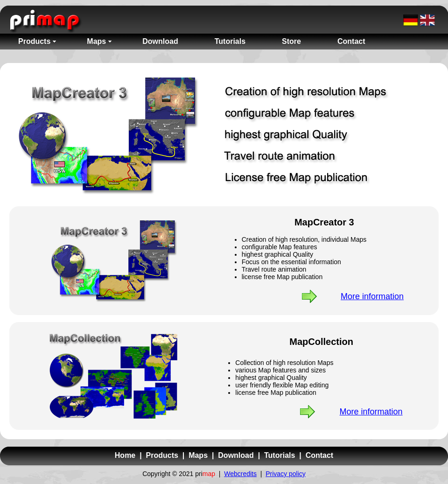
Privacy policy (286, 474)
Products (162, 455)
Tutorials (280, 455)
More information (372, 296)
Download (236, 455)
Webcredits (240, 474)
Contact (320, 455)
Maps (198, 455)
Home (125, 455)
